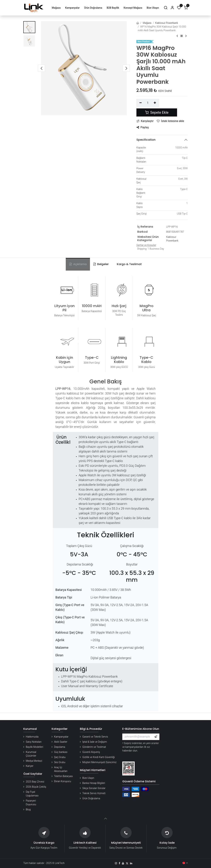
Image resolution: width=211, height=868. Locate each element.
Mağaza (147, 23)
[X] (127, 863)
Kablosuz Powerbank (167, 23)
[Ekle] (155, 103)
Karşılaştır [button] (145, 121)
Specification (146, 140)
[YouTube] (123, 863)
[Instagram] (116, 863)
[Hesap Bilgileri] (172, 8)
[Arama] (166, 8)
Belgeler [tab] (101, 264)
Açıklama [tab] (78, 264)
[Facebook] (119, 863)
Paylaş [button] (143, 127)
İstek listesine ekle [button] (170, 121)
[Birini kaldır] (141, 103)
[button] (41, 68)
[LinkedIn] (131, 863)
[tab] (129, 264)
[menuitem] (56, 8)
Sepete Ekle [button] (157, 112)
